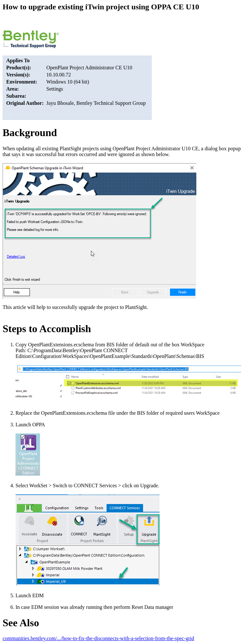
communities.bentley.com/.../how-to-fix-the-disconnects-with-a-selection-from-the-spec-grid (98, 638)
